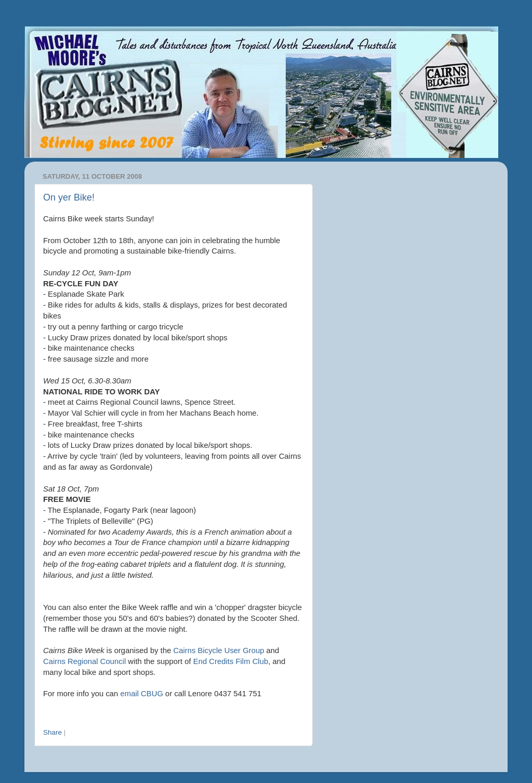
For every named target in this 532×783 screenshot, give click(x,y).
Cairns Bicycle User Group (219, 651)
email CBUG (142, 694)
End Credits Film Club (231, 661)
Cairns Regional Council (84, 661)
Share (52, 732)
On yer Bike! (69, 197)
